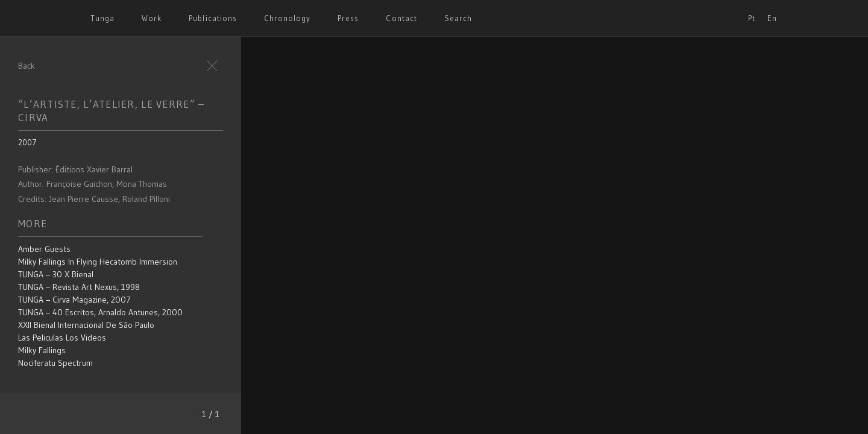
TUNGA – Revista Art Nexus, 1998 (79, 287)
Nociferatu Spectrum (55, 363)
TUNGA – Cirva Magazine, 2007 (74, 300)
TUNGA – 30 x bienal (56, 274)
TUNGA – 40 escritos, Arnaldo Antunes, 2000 (100, 312)
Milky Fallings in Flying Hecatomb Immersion (98, 262)
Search (458, 18)
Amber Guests (44, 249)
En (772, 18)
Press (348, 18)
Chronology (287, 18)
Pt (752, 18)
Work (152, 18)
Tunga (102, 18)
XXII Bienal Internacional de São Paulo (86, 325)
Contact (401, 18)
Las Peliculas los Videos (62, 338)
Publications (212, 18)
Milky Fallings (42, 350)
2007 (27, 142)
